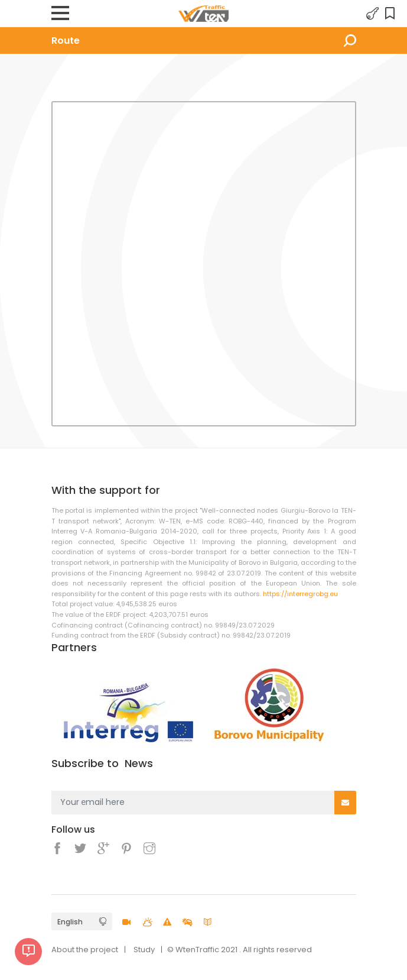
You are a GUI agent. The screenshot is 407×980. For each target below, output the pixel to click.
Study (144, 950)
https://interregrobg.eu (300, 594)
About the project (85, 950)
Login (373, 14)
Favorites (392, 14)
